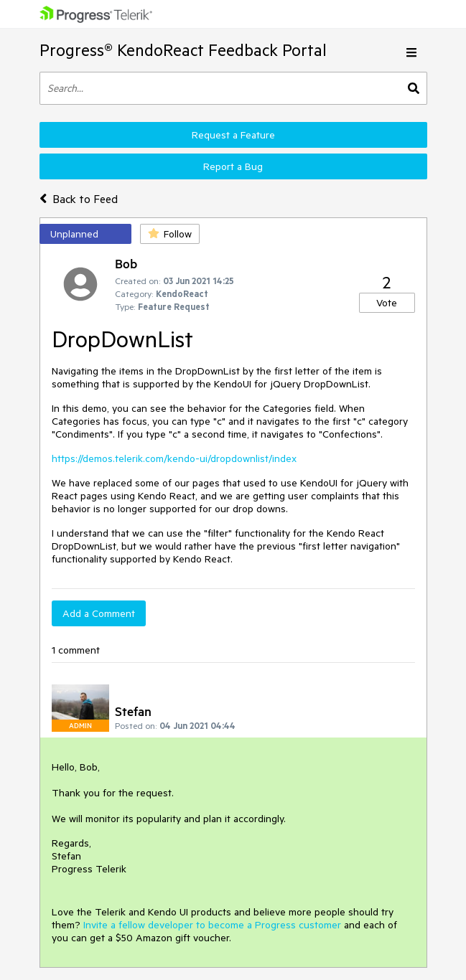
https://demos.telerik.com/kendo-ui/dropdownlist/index (174, 458)
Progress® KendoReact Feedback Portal (183, 50)
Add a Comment (99, 613)
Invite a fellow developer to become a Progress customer (212, 925)
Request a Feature (233, 135)
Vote (387, 303)
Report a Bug (233, 166)
